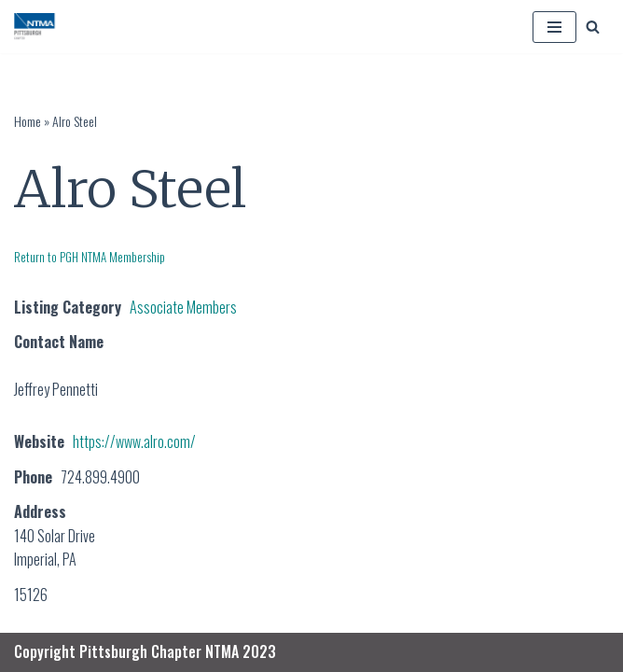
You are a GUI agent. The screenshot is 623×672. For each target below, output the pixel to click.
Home (28, 121)
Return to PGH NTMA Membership (90, 257)
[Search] (593, 27)
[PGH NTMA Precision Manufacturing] (36, 27)
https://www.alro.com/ (134, 441)
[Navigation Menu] (554, 27)
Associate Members (183, 307)
